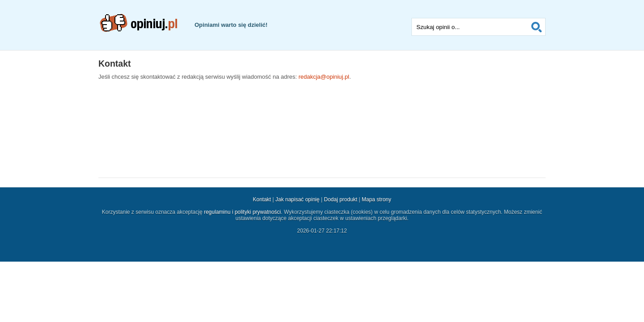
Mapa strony (377, 199)
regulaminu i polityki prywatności (242, 212)
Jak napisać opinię (298, 199)
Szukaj (537, 27)
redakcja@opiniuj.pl (324, 77)
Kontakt (262, 199)
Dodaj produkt (341, 199)
